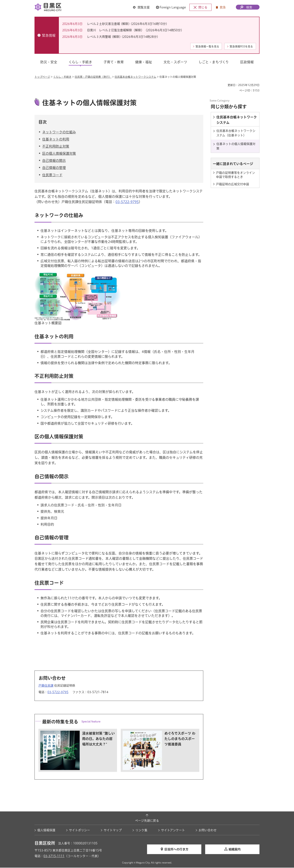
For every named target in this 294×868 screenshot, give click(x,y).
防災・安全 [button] (49, 62)
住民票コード (52, 175)
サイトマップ (113, 831)
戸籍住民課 (46, 686)
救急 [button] (223, 7)
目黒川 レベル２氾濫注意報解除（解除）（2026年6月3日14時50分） (135, 30)
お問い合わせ (208, 831)
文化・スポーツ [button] (175, 62)
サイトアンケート (173, 831)
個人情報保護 (46, 831)
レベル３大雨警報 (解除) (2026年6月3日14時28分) (123, 37)
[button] (141, 7)
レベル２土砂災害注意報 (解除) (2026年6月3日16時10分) (127, 24)
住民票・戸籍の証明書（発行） (93, 77)
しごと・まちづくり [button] (214, 62)
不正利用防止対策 (56, 147)
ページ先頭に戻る (147, 821)
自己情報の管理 (54, 168)
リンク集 (141, 831)
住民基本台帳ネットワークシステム (135, 77)
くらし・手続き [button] (80, 62)
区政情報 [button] (247, 62)
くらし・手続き (62, 77)
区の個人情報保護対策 (59, 154)
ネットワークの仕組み (59, 132)
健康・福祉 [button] (144, 62)
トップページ (42, 77)
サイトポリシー (79, 831)
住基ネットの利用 (56, 140)
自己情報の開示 (54, 161)
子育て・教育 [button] (114, 62)
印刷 (223, 85)
